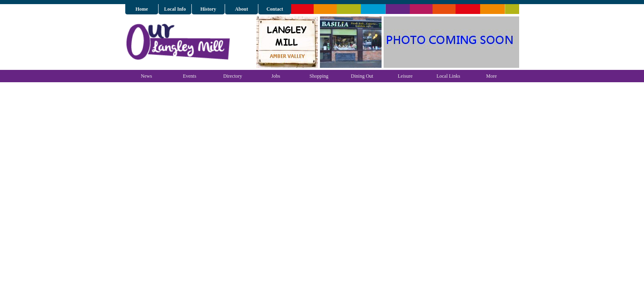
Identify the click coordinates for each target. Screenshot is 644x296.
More (492, 76)
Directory (233, 76)
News (146, 76)
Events (190, 76)
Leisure (405, 76)
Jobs (276, 76)
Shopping (319, 76)
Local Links (448, 76)
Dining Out (362, 76)
